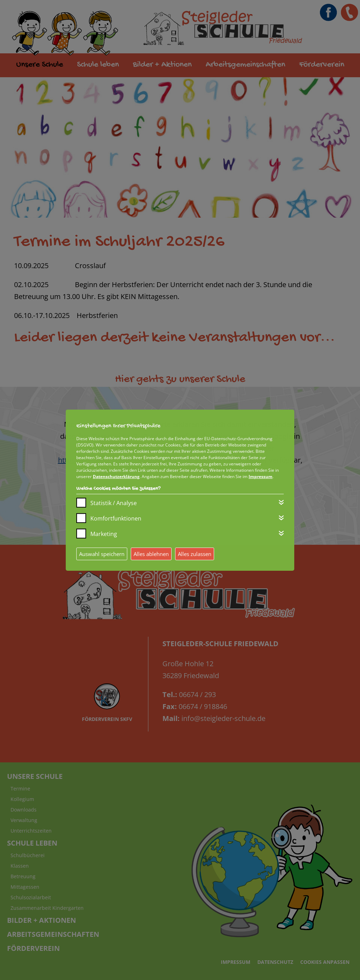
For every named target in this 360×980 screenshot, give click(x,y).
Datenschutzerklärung (116, 476)
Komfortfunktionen (116, 518)
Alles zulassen (195, 554)
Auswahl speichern (102, 554)
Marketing (104, 534)
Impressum (261, 476)
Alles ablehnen (151, 554)
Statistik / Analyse (114, 503)
